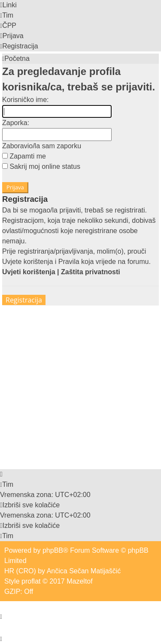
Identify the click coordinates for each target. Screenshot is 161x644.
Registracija (24, 300)
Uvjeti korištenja (29, 272)
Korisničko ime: (25, 100)
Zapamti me (24, 156)
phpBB (53, 550)
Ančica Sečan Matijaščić (84, 571)
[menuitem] (7, 15)
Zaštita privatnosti (91, 272)
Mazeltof (79, 581)
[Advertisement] (80, 386)
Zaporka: (16, 123)
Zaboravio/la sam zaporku (42, 146)
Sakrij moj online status (41, 166)
